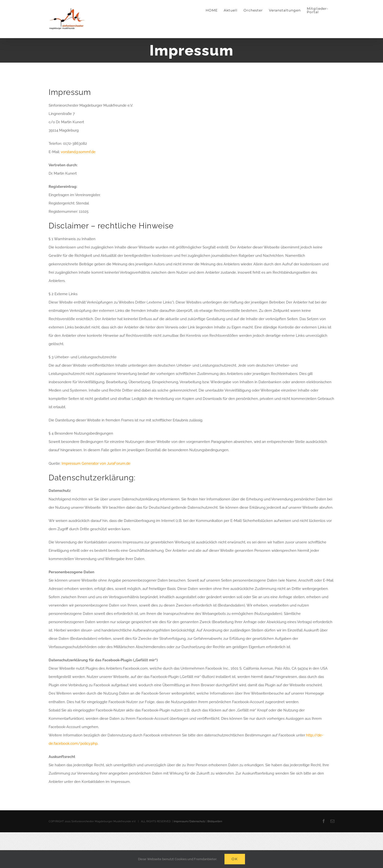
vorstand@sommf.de (78, 152)
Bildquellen (215, 821)
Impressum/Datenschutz (189, 821)
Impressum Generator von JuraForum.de (96, 463)
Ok (235, 859)
